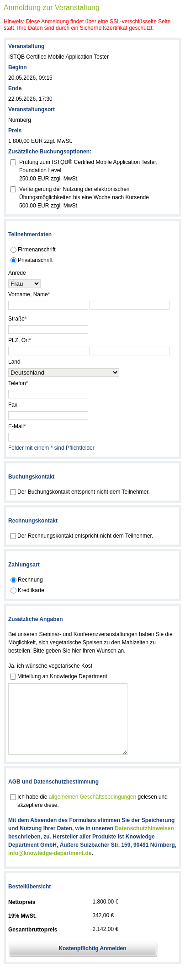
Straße (18, 319)
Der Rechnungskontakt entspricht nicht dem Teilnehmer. (85, 536)
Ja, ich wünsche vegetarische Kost (50, 666)
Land (14, 362)
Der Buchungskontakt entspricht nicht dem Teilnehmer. (84, 492)
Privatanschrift (35, 260)
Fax (13, 405)
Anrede (17, 273)
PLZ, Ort (20, 340)
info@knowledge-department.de (50, 867)
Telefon (18, 383)
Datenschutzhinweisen (144, 842)
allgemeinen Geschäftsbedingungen (92, 811)
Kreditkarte (31, 590)
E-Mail (17, 426)
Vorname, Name (29, 294)
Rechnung (30, 580)
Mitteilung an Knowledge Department (62, 676)
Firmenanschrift (37, 250)
